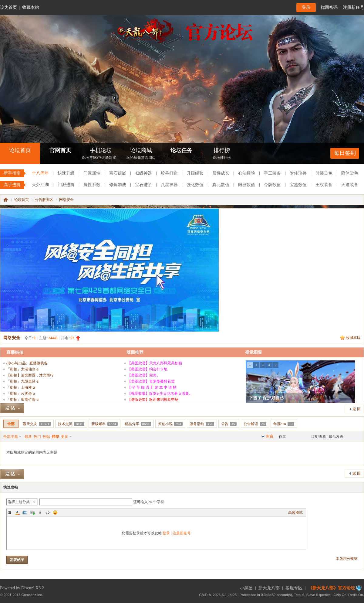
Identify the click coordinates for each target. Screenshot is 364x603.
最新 (28, 437)
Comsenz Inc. (32, 595)
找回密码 (329, 7)
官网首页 (60, 150)
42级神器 (143, 173)
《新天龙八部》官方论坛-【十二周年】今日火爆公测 (6, 200)
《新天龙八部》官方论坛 (332, 588)
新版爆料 (104, 424)
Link (32, 513)
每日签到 (345, 153)
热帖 (46, 437)
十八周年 (40, 173)
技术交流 (71, 424)
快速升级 (66, 173)
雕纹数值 (247, 185)
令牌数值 (272, 185)
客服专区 (294, 588)
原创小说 (170, 424)
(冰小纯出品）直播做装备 (27, 363)
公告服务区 (44, 200)
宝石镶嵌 (118, 173)
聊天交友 (37, 424)
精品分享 (138, 424)
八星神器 (169, 185)
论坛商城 (141, 154)
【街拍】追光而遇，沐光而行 (30, 375)
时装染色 (324, 173)
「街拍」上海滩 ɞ (21, 387)
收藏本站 (31, 7)
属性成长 (221, 173)
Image (25, 513)
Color (17, 513)
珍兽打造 (169, 173)
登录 (306, 7)
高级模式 (295, 513)
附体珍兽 (298, 173)
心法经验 (247, 173)
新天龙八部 (269, 588)
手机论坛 (101, 154)
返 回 (357, 409)
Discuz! (28, 588)
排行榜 (222, 154)
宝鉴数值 (298, 185)
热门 (37, 437)
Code (48, 513)
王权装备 (324, 185)
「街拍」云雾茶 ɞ (21, 393)
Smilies (55, 513)
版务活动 (202, 424)
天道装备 (350, 185)
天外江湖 (40, 185)
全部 (11, 424)
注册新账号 (353, 7)
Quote (40, 513)
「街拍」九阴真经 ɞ (22, 381)
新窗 (270, 436)
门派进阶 (66, 185)
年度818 (284, 424)
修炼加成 (118, 185)
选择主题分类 (19, 502)
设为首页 (8, 7)
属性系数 (92, 185)
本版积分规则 (347, 559)
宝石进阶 (143, 185)
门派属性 (92, 173)
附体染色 (350, 173)
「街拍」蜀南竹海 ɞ (22, 400)
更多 (65, 437)
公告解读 (255, 424)
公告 (229, 424)
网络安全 (66, 200)
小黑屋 (246, 588)
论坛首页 (20, 150)
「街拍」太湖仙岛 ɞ (22, 369)
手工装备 (272, 173)
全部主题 (11, 437)
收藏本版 (353, 338)
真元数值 (221, 185)
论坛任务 (181, 150)
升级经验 (195, 173)
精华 (56, 437)
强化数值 (195, 185)
